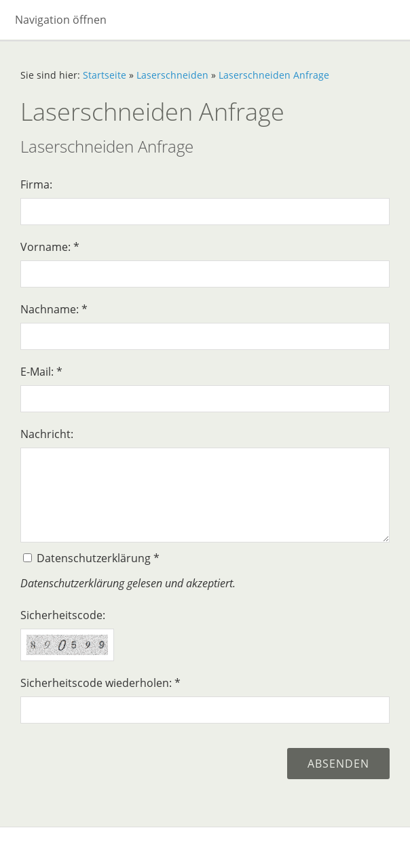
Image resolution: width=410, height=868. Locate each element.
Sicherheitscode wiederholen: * (100, 683)
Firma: (36, 184)
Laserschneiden (172, 75)
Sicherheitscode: (63, 615)
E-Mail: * (41, 372)
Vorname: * (50, 247)
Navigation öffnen (61, 20)
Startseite (105, 75)
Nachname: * (54, 309)
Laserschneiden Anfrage (274, 75)
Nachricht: (47, 434)
